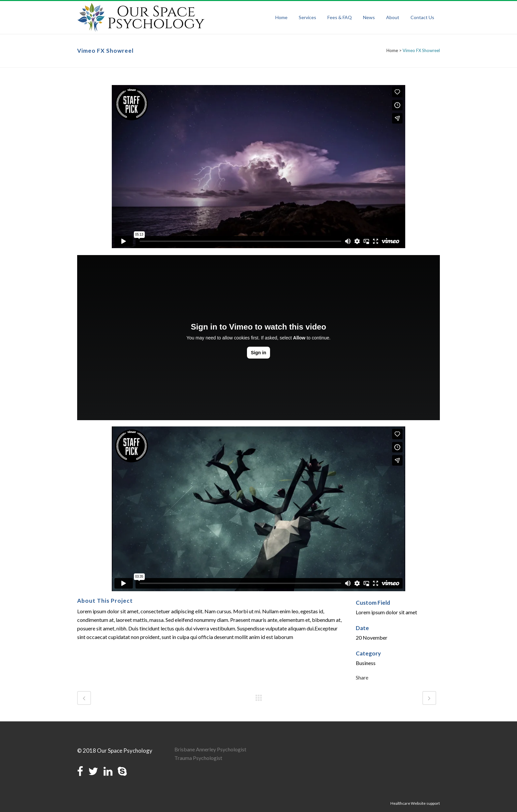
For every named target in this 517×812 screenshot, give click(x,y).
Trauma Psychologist (198, 758)
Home (392, 50)
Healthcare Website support (415, 803)
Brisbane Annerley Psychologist (210, 749)
